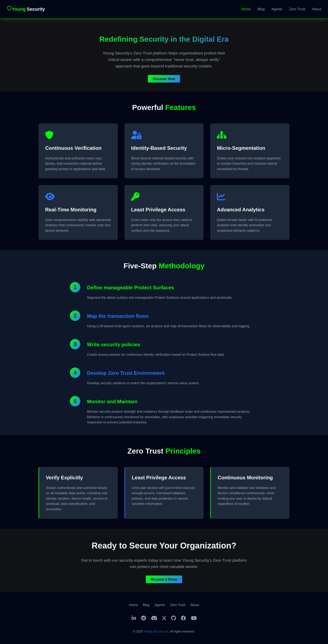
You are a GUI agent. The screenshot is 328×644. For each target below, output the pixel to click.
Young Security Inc (156, 631)
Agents (277, 9)
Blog (261, 9)
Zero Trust (297, 9)
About (317, 9)
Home (246, 9)
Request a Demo (164, 579)
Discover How (164, 79)
